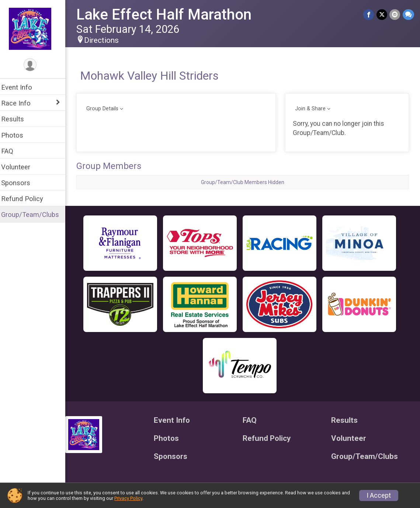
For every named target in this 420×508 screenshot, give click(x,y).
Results (17, 119)
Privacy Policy (128, 498)
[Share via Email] (395, 15)
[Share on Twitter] (382, 15)
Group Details (107, 109)
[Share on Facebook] (369, 15)
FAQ (12, 151)
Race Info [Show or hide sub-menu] (21, 103)
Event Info (21, 87)
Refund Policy (27, 199)
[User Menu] (35, 65)
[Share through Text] (408, 15)
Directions (106, 40)
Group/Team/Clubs (35, 215)
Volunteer (20, 167)
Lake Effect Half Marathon (169, 15)
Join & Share (312, 109)
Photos (17, 135)
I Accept (379, 495)
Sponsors (20, 183)
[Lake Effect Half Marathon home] (35, 28)
